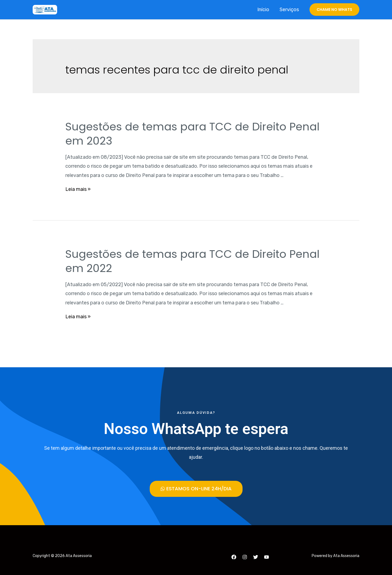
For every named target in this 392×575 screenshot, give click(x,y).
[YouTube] (267, 557)
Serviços (290, 10)
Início (264, 10)
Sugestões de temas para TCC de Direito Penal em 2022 (192, 261)
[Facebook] (234, 557)
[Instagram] (245, 557)
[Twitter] (256, 557)
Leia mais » (78, 189)
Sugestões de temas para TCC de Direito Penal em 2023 (192, 134)
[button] (196, 489)
